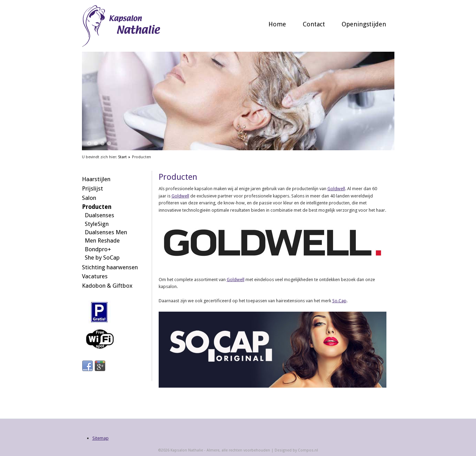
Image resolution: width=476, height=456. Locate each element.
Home (277, 24)
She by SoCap (102, 257)
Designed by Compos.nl (296, 450)
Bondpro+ (98, 249)
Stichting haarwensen (110, 267)
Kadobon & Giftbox (107, 286)
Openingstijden (364, 24)
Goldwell (336, 189)
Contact (314, 24)
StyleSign (97, 224)
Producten (97, 207)
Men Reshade (102, 240)
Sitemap (101, 438)
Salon (89, 198)
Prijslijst (93, 188)
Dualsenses (99, 215)
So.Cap (339, 301)
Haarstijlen (96, 179)
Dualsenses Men (106, 232)
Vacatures (95, 276)
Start (122, 157)
